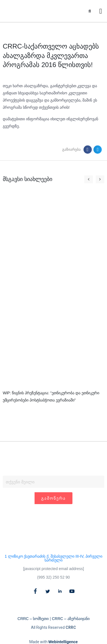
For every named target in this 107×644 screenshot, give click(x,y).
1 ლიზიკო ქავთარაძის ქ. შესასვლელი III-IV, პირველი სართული (53, 558)
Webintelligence (63, 642)
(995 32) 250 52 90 (53, 577)
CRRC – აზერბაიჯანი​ (71, 619)
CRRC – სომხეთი (33, 619)
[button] (90, 11)
